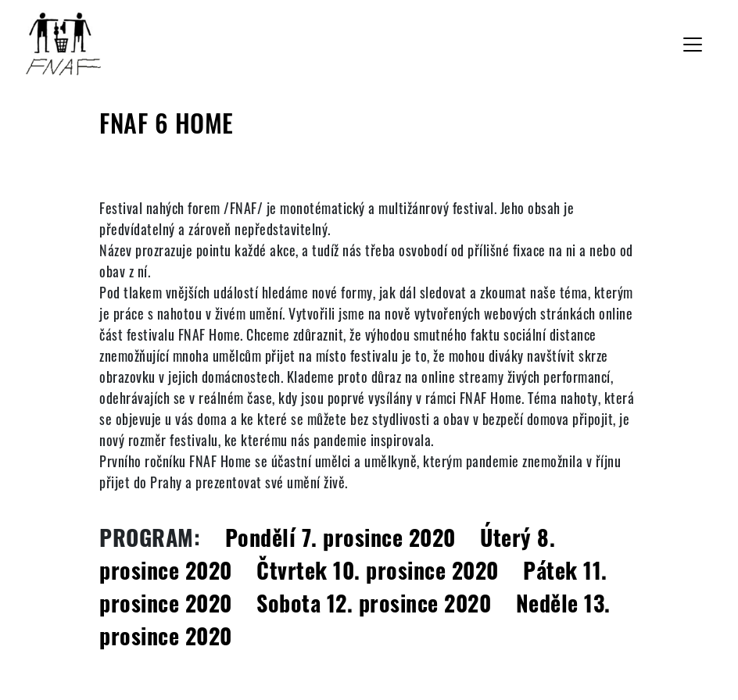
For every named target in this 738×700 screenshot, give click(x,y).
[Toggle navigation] (693, 45)
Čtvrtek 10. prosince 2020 (378, 570)
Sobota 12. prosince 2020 (374, 603)
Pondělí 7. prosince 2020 (340, 537)
